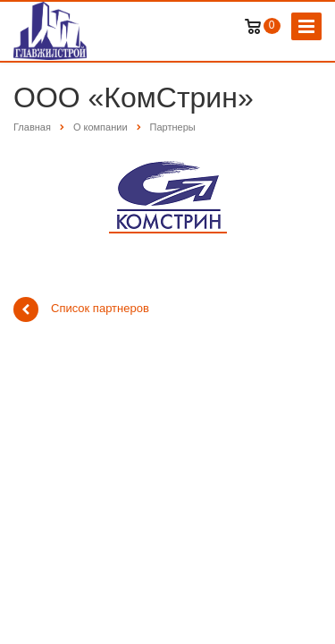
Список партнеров (81, 309)
